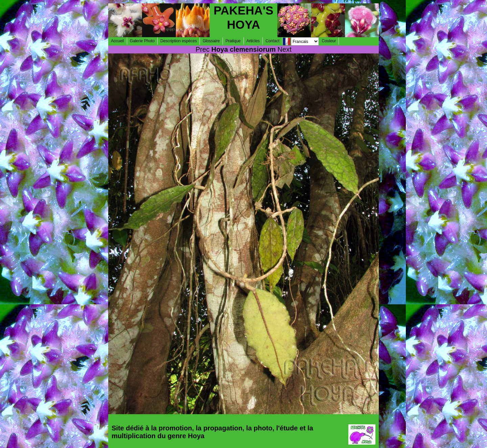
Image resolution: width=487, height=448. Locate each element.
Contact (272, 41)
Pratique (233, 41)
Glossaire (211, 41)
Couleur (329, 41)
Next (285, 49)
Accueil (118, 41)
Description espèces (179, 41)
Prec (202, 49)
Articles (253, 41)
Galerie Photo (142, 41)
